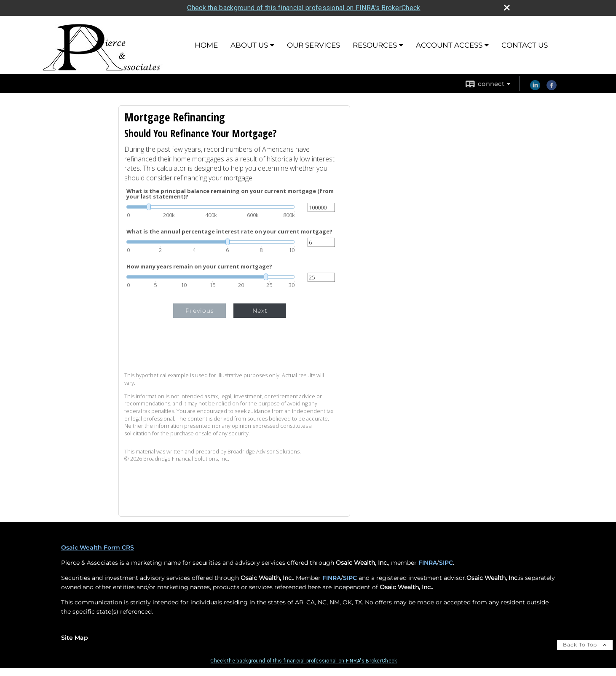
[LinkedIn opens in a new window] (535, 88)
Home (206, 45)
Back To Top (585, 645)
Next (260, 311)
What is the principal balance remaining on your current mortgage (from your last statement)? (230, 194)
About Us (249, 45)
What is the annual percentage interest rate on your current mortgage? (229, 232)
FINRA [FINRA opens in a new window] (428, 563)
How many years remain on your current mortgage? (199, 267)
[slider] (211, 207)
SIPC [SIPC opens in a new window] (446, 563)
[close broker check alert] (507, 8)
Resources (375, 45)
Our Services (313, 45)
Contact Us (525, 45)
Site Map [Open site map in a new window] (75, 638)
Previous (200, 311)
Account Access (449, 45)
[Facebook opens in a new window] (552, 88)
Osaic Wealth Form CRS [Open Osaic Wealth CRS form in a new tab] (98, 547)
